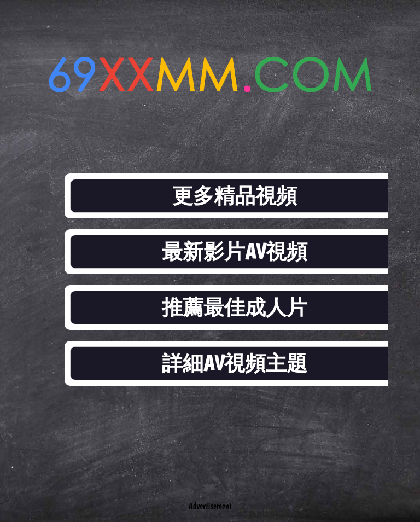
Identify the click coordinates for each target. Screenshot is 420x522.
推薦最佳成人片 (235, 307)
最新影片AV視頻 (235, 251)
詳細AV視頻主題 (235, 363)
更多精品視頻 (235, 196)
